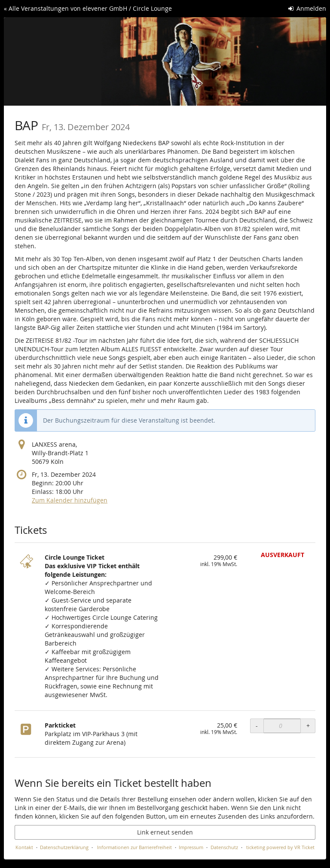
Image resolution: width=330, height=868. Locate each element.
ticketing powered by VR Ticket (280, 847)
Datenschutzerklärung (64, 847)
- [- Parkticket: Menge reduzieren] (257, 726)
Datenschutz (224, 847)
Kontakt (24, 847)
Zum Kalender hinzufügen (70, 500)
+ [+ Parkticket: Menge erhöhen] (308, 726)
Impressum (191, 847)
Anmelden (307, 8)
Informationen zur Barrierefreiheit (134, 847)
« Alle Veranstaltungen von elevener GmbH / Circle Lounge (88, 8)
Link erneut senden (165, 832)
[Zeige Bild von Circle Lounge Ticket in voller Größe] (27, 566)
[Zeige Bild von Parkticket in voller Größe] (27, 734)
